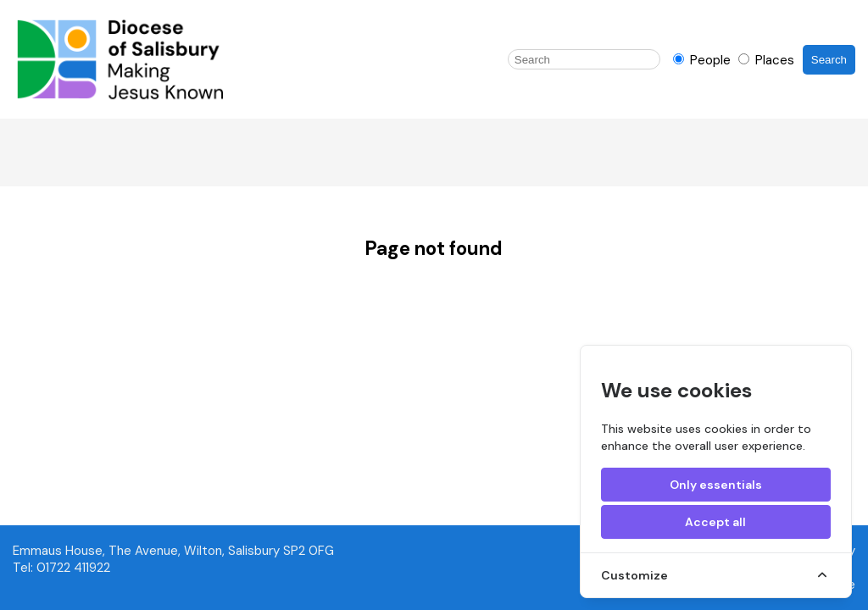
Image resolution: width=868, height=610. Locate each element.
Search (829, 60)
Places (766, 60)
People (704, 60)
